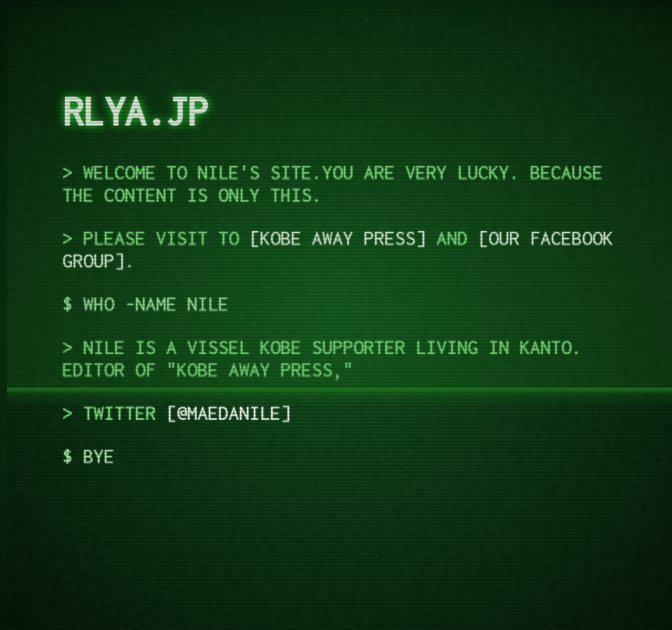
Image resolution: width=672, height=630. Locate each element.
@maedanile (229, 413)
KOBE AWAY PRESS (338, 238)
